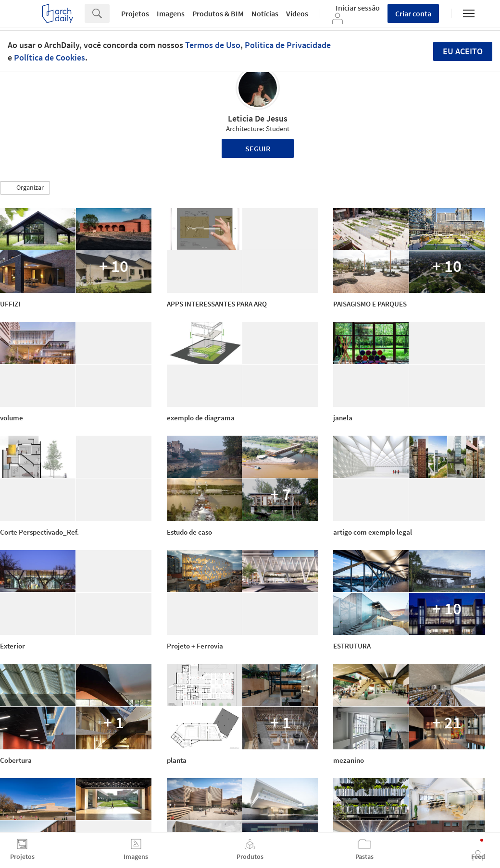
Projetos (135, 13)
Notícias (265, 13)
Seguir (258, 148)
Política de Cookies (50, 57)
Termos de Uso (213, 45)
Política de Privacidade (288, 45)
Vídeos (297, 13)
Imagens (171, 13)
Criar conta (413, 13)
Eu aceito (463, 51)
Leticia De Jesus (258, 118)
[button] (25, 188)
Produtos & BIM (218, 13)
